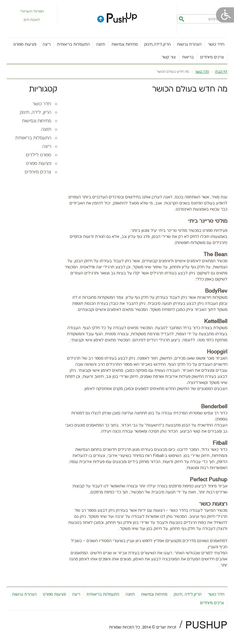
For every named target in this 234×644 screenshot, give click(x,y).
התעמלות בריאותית (73, 44)
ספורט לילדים (39, 155)
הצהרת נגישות (189, 44)
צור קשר (169, 57)
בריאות (188, 57)
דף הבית (221, 72)
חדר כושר (216, 44)
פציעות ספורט (25, 44)
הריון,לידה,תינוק (157, 44)
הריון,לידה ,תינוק (188, 594)
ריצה (47, 44)
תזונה (101, 44)
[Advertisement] (145, 142)
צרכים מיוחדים (212, 57)
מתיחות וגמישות (125, 44)
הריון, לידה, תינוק (35, 113)
